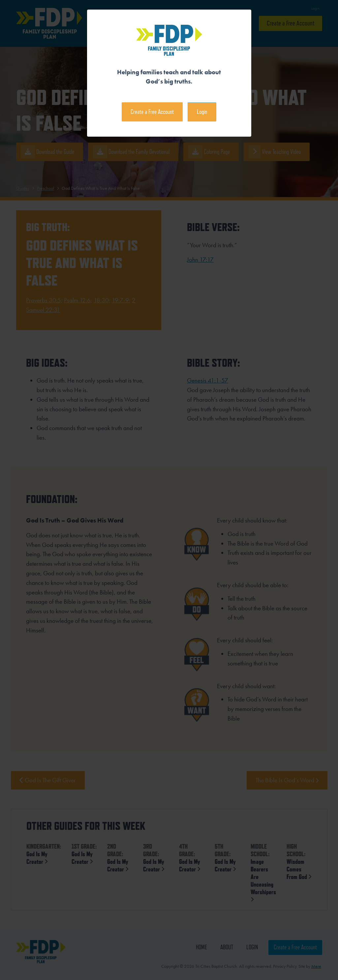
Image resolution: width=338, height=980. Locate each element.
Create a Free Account (152, 112)
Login (202, 112)
